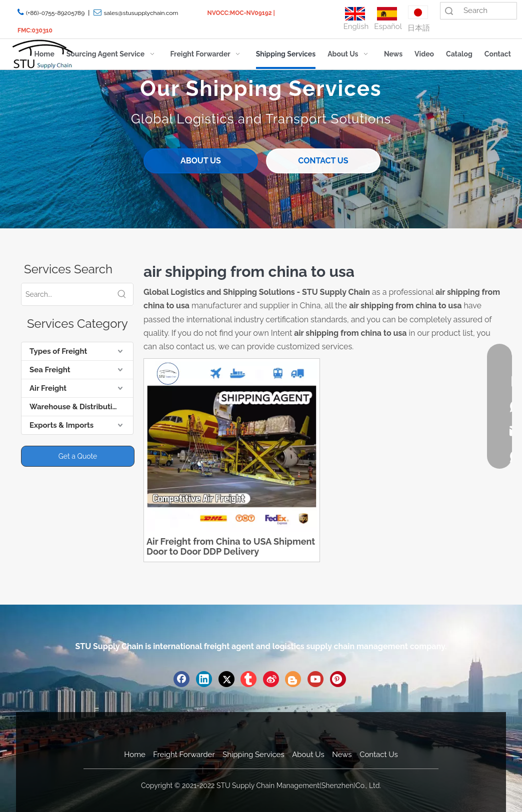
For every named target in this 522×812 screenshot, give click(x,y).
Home (134, 755)
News (342, 755)
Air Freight (48, 388)
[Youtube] (315, 679)
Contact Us (379, 755)
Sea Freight (50, 370)
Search (449, 11)
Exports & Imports (61, 425)
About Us (308, 755)
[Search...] (66, 294)
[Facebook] (181, 679)
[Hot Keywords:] (122, 294)
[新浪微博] (271, 679)
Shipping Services (253, 755)
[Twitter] (226, 679)
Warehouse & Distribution (75, 407)
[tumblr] (248, 679)
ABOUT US (201, 161)
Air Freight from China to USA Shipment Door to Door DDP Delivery (231, 547)
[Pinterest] (338, 679)
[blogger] (293, 679)
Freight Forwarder (184, 755)
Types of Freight (58, 351)
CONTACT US (323, 161)
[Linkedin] (204, 679)
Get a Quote (78, 456)
